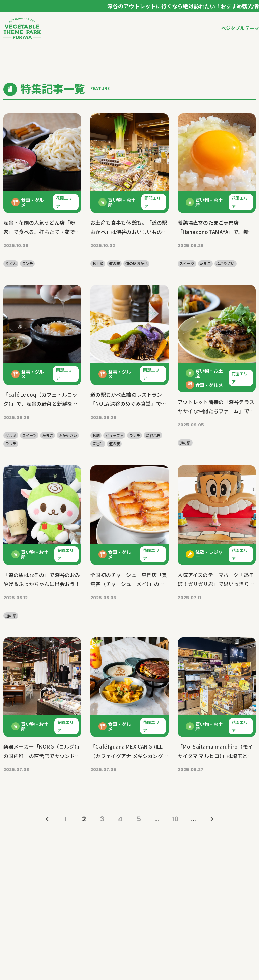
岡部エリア (152, 202)
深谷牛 (98, 444)
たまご (205, 263)
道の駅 (114, 263)
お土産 (98, 263)
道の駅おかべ (137, 263)
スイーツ (187, 263)
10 (175, 819)
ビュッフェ (114, 436)
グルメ (11, 436)
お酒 (96, 436)
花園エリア (64, 202)
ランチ (27, 263)
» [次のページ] (211, 819)
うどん (11, 263)
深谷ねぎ (153, 436)
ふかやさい (225, 263)
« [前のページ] (48, 819)
